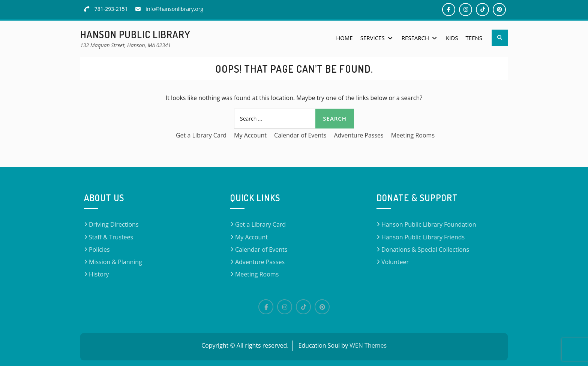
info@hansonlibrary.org (174, 9)
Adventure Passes (358, 135)
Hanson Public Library (135, 34)
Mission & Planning (115, 262)
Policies (99, 249)
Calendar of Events (300, 135)
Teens (474, 38)
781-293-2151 (111, 9)
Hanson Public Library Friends (423, 237)
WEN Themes (368, 345)
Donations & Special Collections (425, 249)
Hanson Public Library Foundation (429, 224)
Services (373, 38)
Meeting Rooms (413, 135)
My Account (250, 135)
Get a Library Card (201, 135)
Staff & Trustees (111, 237)
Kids (452, 38)
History (99, 274)
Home (344, 38)
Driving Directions (114, 224)
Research (415, 38)
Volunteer (395, 262)
